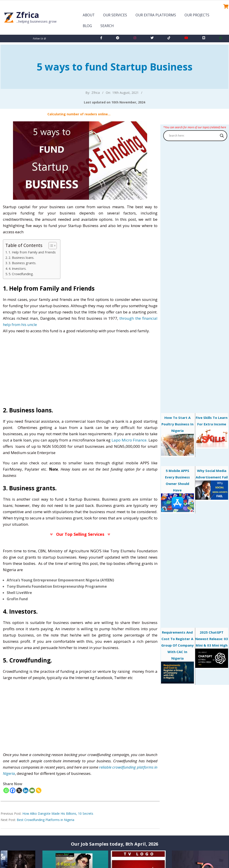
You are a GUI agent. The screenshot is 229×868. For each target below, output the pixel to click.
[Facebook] (13, 790)
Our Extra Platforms (156, 15)
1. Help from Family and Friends (32, 252)
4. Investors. (17, 269)
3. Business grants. (22, 263)
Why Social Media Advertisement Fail (212, 484)
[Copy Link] (39, 790)
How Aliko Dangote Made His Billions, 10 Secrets (58, 813)
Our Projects (197, 15)
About (89, 15)
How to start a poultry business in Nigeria (177, 436)
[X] (19, 790)
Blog (87, 26)
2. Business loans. (21, 258)
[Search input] (193, 136)
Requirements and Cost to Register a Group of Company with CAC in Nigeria (177, 657)
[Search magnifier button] (222, 136)
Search (107, 26)
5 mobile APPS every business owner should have (177, 490)
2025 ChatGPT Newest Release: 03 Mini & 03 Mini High (212, 649)
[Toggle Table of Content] (50, 246)
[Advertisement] (80, 369)
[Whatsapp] (6, 790)
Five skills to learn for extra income (212, 431)
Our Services (115, 15)
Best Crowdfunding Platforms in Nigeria (46, 820)
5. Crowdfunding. (21, 274)
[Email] (32, 790)
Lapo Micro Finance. (129, 440)
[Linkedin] (26, 790)
